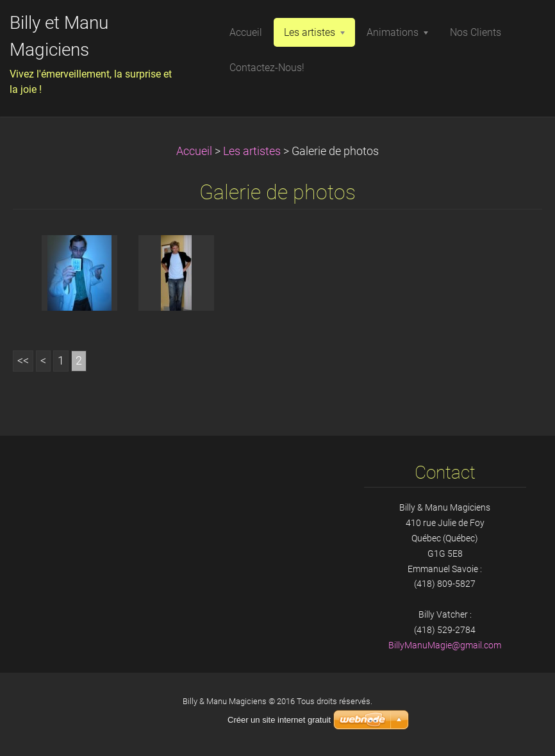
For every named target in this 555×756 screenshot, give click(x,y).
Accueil (194, 151)
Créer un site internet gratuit (279, 720)
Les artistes (252, 151)
